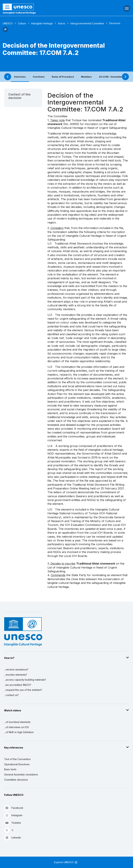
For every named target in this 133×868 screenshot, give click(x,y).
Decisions (20, 77)
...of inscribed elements (17, 722)
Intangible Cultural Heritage (19, 13)
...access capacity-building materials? (25, 680)
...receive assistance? (16, 669)
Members (86, 77)
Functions (39, 77)
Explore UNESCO (66, 862)
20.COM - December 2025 (114, 77)
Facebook (14, 808)
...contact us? (11, 695)
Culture (22, 23)
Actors (62, 23)
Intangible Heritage (42, 23)
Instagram (13, 815)
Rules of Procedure (63, 77)
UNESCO (8, 23)
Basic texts (10, 769)
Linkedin (13, 838)
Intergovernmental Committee (87, 23)
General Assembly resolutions (21, 774)
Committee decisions (16, 780)
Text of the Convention (17, 759)
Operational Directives (17, 764)
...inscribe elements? (16, 675)
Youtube (13, 823)
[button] (5, 31)
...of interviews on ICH (16, 727)
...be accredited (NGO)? (18, 685)
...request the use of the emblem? (23, 690)
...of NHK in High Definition (19, 732)
